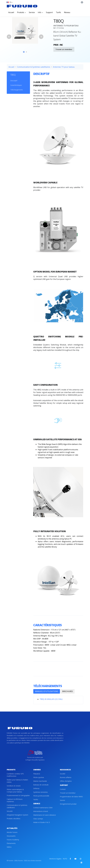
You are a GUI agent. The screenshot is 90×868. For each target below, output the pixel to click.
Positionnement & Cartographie (18, 795)
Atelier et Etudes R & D (42, 822)
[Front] (22, 6)
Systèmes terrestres (41, 792)
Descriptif (14, 81)
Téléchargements (17, 90)
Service (32, 12)
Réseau (67, 12)
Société (63, 774)
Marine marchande (40, 781)
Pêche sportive (39, 777)
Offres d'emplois (66, 781)
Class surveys (38, 819)
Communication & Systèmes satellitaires (34, 67)
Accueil (11, 12)
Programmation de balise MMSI (71, 797)
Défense (36, 788)
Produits (21, 12)
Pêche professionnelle (41, 796)
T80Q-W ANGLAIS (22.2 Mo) (51, 699)
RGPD (65, 859)
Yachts (36, 799)
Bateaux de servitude (41, 785)
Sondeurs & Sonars (14, 786)
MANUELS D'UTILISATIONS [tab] (47, 691)
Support (49, 12)
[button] (10, 2)
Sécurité (10, 811)
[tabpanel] (25, 30)
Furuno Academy (13, 840)
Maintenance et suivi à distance (45, 815)
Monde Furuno (12, 832)
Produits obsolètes (14, 819)
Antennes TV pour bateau (64, 67)
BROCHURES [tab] (68, 691)
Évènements (11, 843)
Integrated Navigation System (17, 815)
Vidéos (9, 847)
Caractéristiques (16, 85)
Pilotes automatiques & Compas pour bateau (15, 791)
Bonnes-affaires (66, 777)
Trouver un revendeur (64, 49)
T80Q (13, 75)
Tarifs (58, 12)
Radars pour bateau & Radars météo (17, 781)
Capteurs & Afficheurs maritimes (15, 800)
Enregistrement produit (68, 804)
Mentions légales (55, 859)
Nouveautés (11, 836)
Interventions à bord (41, 811)
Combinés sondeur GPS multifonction (15, 775)
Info (40, 12)
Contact (63, 789)
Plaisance (37, 774)
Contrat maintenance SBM (43, 808)
